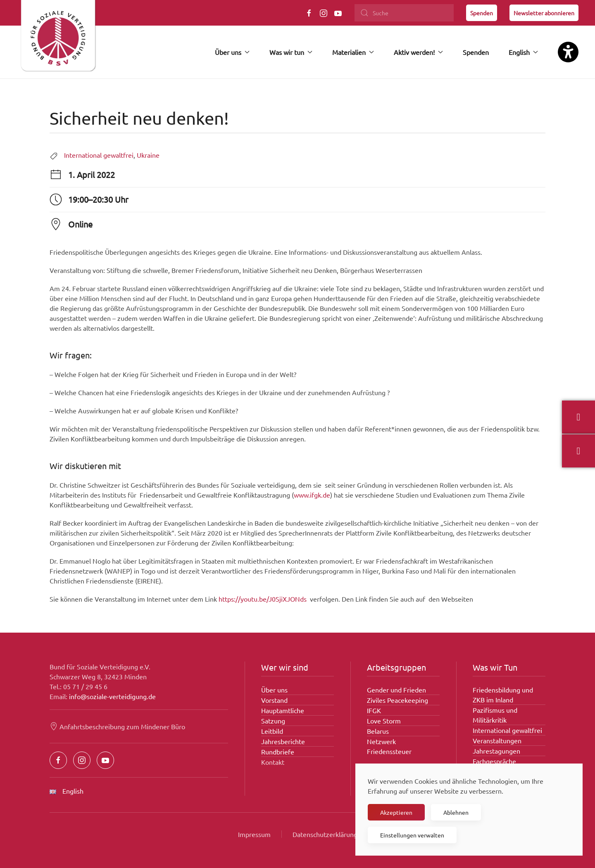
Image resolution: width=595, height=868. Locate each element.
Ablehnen (456, 812)
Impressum (254, 834)
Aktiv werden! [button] (418, 52)
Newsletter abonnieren (544, 13)
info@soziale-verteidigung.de (112, 696)
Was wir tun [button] (291, 52)
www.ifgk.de (312, 495)
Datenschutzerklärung (325, 834)
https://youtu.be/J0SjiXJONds (263, 599)
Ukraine (148, 155)
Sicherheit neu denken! (139, 118)
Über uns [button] (232, 52)
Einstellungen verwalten (412, 835)
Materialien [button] (353, 52)
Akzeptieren (396, 812)
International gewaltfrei (99, 155)
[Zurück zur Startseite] (58, 39)
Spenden (482, 13)
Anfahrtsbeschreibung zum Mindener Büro (117, 726)
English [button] (523, 52)
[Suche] (404, 13)
